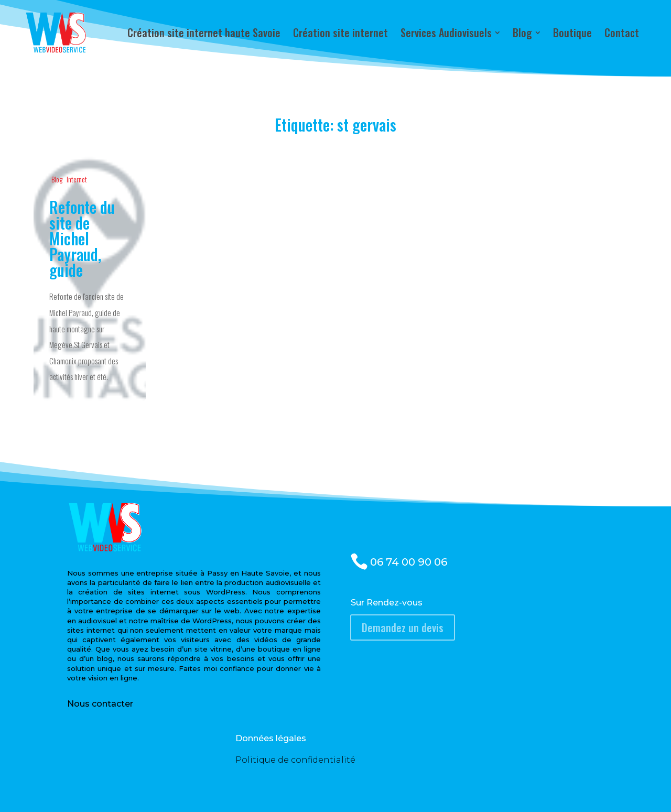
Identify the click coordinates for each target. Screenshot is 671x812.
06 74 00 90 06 (409, 562)
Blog (57, 179)
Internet (77, 179)
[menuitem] (204, 33)
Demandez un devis (403, 627)
